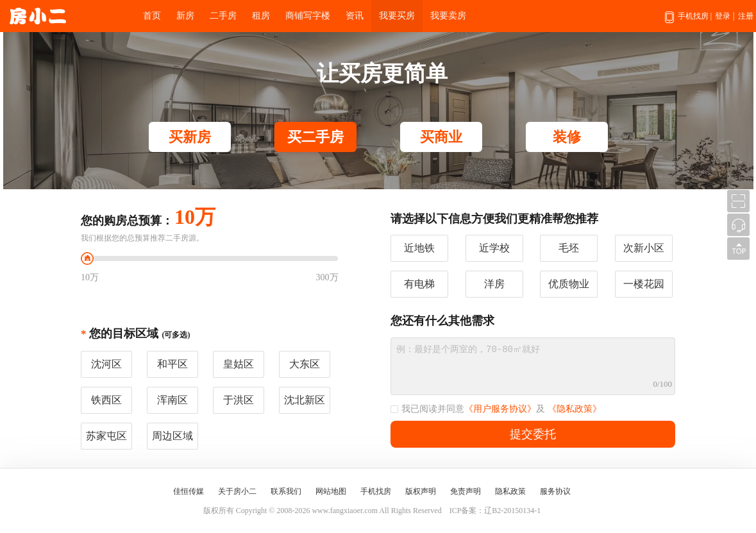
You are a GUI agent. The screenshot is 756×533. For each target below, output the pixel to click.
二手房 (223, 16)
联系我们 (286, 491)
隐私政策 (510, 491)
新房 (185, 16)
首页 (152, 16)
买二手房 (315, 137)
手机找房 (688, 22)
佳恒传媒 (189, 491)
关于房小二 (237, 491)
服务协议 (555, 491)
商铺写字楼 (308, 16)
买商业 (441, 137)
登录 (723, 16)
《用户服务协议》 (500, 409)
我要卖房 (448, 16)
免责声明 (466, 491)
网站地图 (331, 491)
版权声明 (421, 491)
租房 (261, 16)
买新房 (190, 137)
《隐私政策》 (575, 409)
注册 (746, 16)
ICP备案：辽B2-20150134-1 (495, 511)
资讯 (355, 16)
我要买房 (397, 16)
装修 (567, 137)
